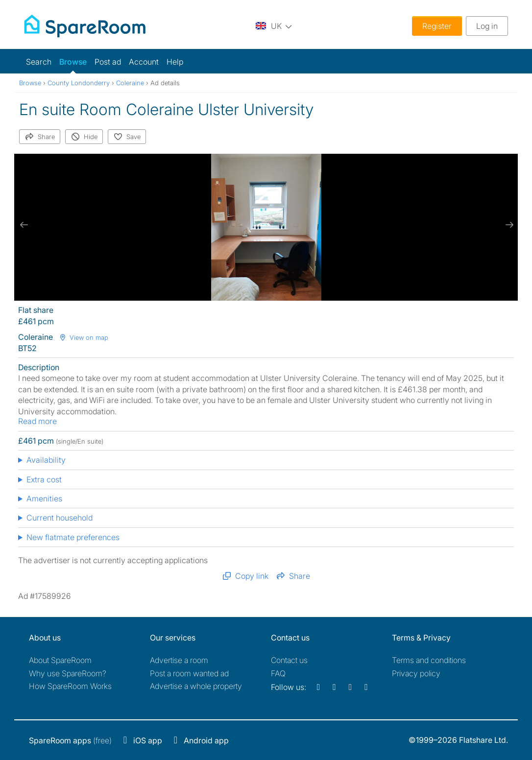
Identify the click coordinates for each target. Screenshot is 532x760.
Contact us (289, 660)
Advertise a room (179, 660)
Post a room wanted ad (189, 673)
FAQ (278, 673)
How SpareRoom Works (70, 686)
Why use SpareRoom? (68, 673)
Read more (37, 421)
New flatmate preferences (73, 537)
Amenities (44, 499)
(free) (70, 740)
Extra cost (44, 479)
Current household (60, 518)
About (60, 660)
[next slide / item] (508, 225)
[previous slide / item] (24, 225)
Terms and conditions (429, 660)
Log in (487, 26)
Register (437, 26)
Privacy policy (416, 673)
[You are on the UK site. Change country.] (274, 26)
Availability (46, 460)
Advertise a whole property (196, 686)
